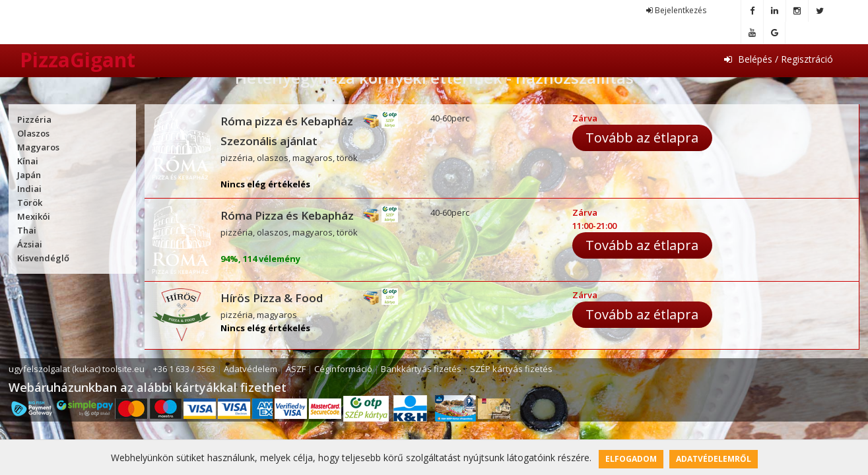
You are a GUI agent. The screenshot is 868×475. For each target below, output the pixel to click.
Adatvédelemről (714, 459)
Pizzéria (34, 119)
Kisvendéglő (43, 258)
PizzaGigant (78, 60)
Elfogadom (631, 459)
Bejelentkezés (676, 10)
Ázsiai (30, 244)
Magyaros (38, 147)
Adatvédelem (250, 369)
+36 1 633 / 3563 (184, 369)
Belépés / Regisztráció (779, 59)
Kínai (28, 161)
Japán (29, 175)
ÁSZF (296, 369)
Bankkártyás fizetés (421, 369)
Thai (27, 230)
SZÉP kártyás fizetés (511, 369)
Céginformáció (343, 369)
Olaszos (33, 133)
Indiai (29, 189)
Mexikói (34, 216)
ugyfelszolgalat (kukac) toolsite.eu (77, 369)
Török (30, 203)
